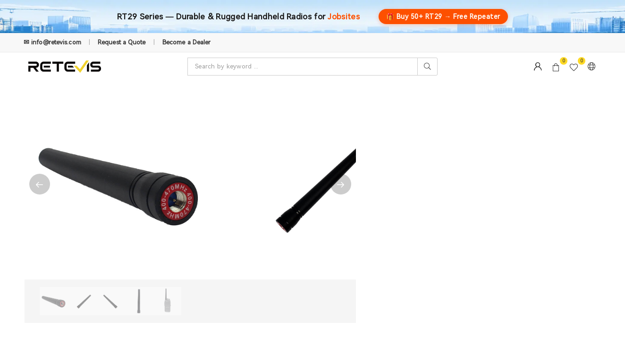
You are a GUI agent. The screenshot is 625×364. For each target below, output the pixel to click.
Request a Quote (122, 42)
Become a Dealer (187, 42)
